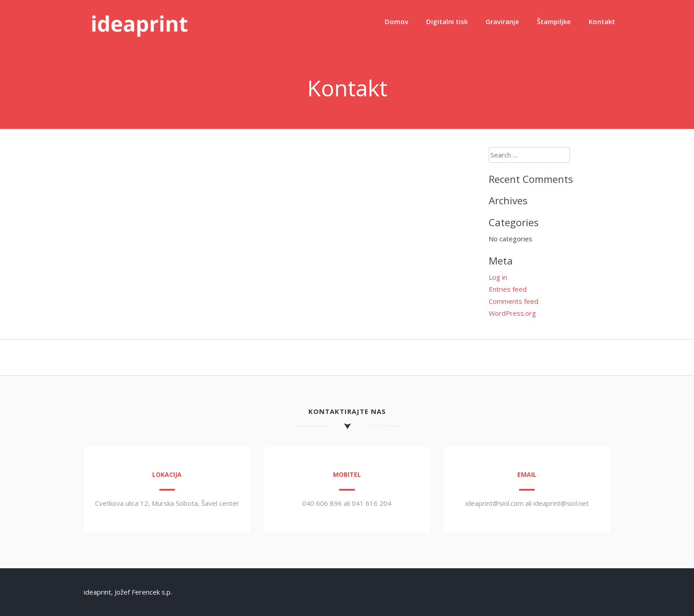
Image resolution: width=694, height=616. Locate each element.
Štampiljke (554, 21)
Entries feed (508, 289)
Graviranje (502, 21)
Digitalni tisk (447, 21)
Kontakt (602, 21)
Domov (397, 21)
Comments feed (513, 301)
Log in (498, 277)
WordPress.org (512, 313)
